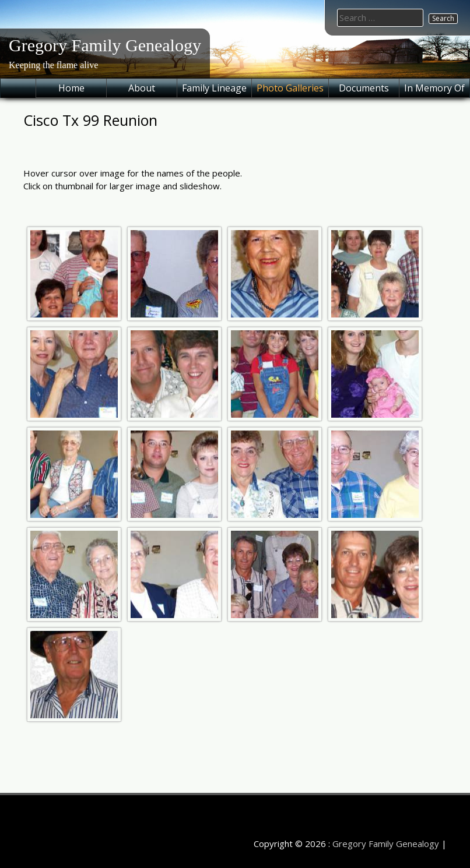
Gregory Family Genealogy (105, 45)
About (142, 88)
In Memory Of (434, 88)
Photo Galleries (290, 88)
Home (71, 88)
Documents (364, 88)
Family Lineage (214, 88)
